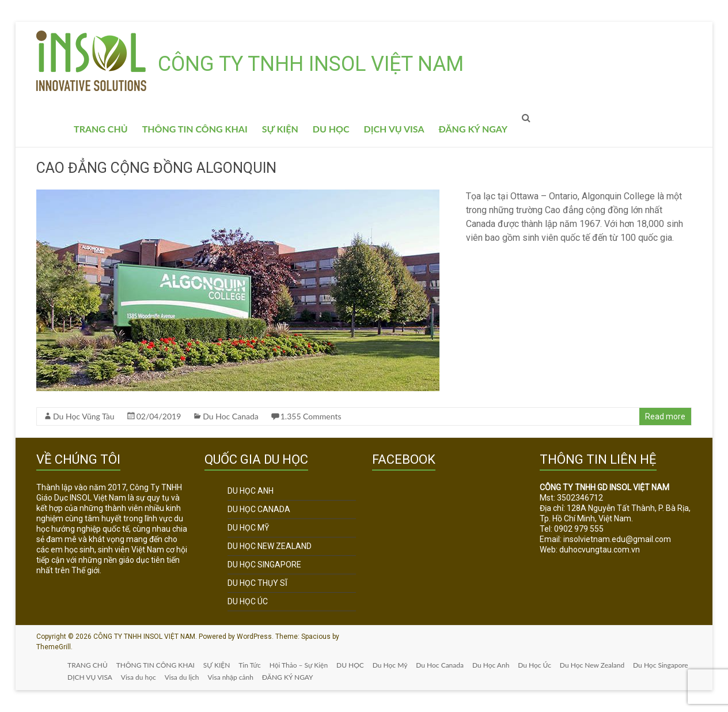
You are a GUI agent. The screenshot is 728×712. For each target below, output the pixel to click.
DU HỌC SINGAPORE (264, 565)
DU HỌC (331, 129)
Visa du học (205, 677)
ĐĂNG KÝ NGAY (473, 129)
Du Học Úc (541, 665)
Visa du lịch (248, 677)
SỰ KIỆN (280, 129)
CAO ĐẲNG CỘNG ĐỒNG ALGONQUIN (156, 168)
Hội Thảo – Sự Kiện (302, 665)
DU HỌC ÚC (248, 601)
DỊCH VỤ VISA (394, 129)
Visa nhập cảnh (297, 677)
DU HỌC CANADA (259, 509)
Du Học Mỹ (395, 665)
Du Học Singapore (96, 677)
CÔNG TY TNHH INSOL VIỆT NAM (311, 64)
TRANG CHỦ (101, 129)
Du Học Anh (497, 665)
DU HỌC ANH (251, 491)
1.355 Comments (311, 416)
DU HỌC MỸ (248, 528)
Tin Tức (253, 665)
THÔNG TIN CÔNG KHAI (195, 129)
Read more (665, 416)
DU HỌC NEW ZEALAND (270, 546)
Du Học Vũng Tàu (84, 416)
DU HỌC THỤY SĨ (257, 583)
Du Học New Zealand (600, 665)
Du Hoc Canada (230, 416)
